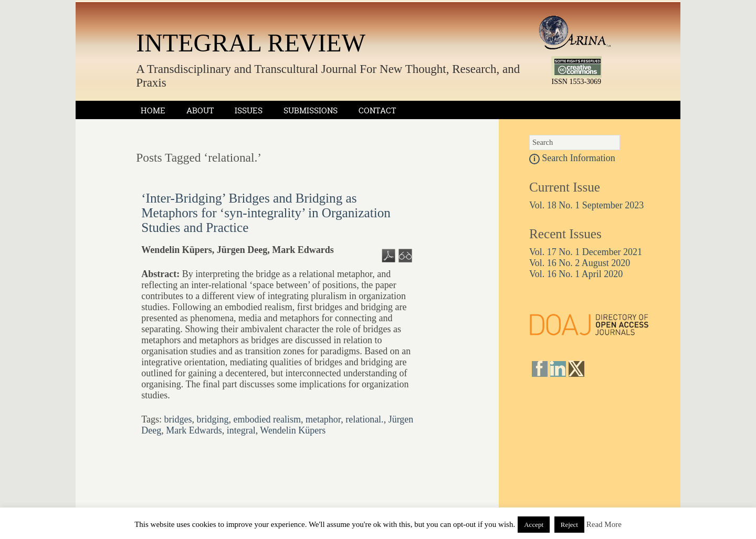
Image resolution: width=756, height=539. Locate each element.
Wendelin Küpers (293, 430)
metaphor (323, 419)
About (200, 110)
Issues (249, 110)
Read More (604, 524)
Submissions (311, 110)
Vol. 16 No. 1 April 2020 (576, 274)
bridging (212, 419)
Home (153, 110)
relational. (364, 419)
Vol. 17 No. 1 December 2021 (586, 252)
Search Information (572, 158)
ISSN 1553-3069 (577, 82)
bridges (178, 419)
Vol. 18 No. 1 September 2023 (586, 205)
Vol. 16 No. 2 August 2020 (580, 263)
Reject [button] (569, 525)
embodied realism (267, 419)
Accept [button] (534, 525)
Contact (377, 110)
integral (241, 430)
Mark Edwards (194, 430)
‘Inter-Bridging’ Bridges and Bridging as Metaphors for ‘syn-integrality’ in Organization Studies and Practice (266, 213)
